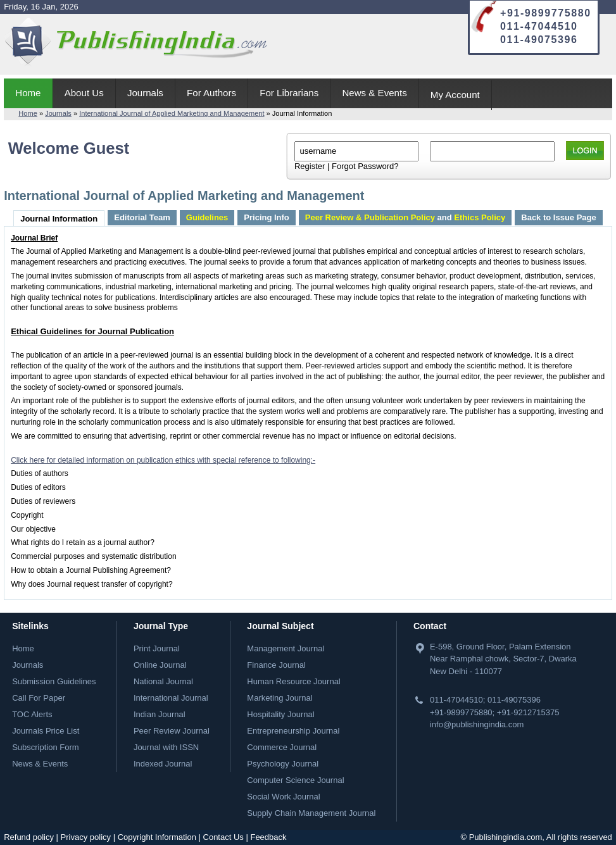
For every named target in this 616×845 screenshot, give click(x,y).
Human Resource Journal (293, 681)
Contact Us (223, 837)
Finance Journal (276, 665)
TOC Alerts (32, 714)
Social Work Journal (283, 797)
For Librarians (289, 93)
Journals (145, 93)
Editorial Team (142, 217)
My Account (455, 95)
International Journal (171, 698)
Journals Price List (46, 731)
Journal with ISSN (166, 747)
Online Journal (160, 665)
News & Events (374, 93)
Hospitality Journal (280, 714)
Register (310, 166)
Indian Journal (160, 714)
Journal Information (59, 219)
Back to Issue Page (559, 217)
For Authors (211, 93)
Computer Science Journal (295, 780)
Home (28, 93)
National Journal (163, 681)
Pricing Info (267, 217)
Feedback (268, 837)
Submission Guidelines (54, 681)
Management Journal (286, 648)
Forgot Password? (365, 166)
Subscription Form (45, 747)
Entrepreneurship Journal (293, 731)
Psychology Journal (283, 764)
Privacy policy (86, 837)
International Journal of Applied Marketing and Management (172, 113)
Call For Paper (39, 698)
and (405, 217)
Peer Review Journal (172, 731)
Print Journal (157, 648)
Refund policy (29, 837)
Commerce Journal (282, 747)
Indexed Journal (163, 764)
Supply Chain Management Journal (311, 813)
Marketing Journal (280, 698)
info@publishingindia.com (477, 724)
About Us (84, 93)
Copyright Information (157, 837)
